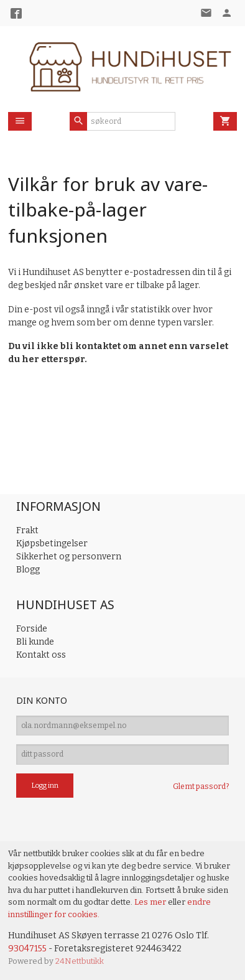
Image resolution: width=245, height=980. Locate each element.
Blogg (28, 570)
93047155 (27, 949)
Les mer (151, 902)
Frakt (27, 530)
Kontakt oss (41, 655)
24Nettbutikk (80, 961)
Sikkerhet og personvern (69, 557)
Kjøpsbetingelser (52, 544)
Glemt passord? (201, 786)
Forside (32, 629)
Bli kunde (35, 642)
